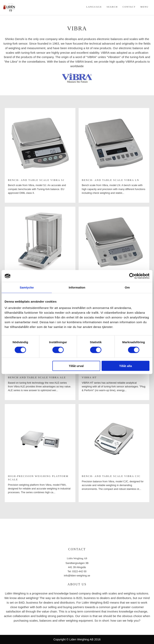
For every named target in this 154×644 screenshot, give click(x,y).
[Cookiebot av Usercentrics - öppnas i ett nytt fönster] (132, 276)
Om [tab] (127, 287)
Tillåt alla (126, 366)
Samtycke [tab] (27, 287)
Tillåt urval (76, 366)
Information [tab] (77, 287)
